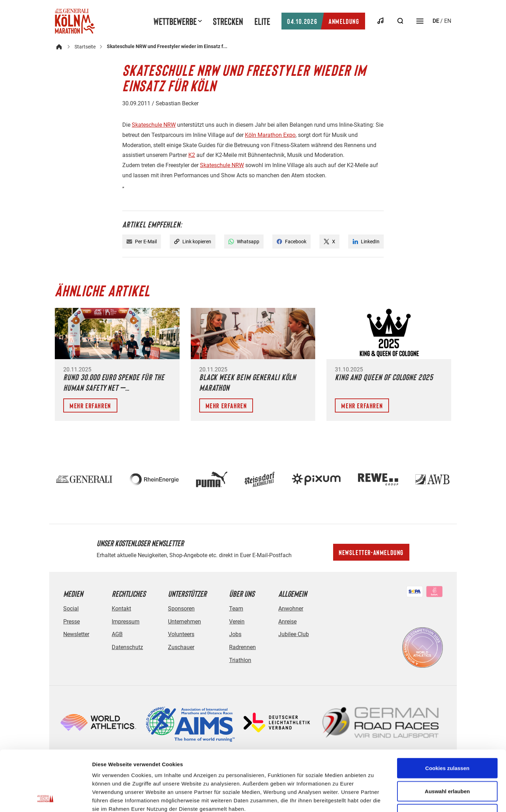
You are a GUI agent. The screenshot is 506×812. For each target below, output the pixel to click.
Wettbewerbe (175, 21)
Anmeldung (323, 21)
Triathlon (240, 660)
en (448, 21)
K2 (192, 155)
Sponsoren (181, 609)
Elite (262, 21)
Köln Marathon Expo (270, 135)
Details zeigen (374, 798)
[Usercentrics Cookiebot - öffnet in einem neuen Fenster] (46, 798)
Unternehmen (184, 622)
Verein (237, 622)
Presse (72, 622)
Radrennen (242, 647)
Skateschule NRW (154, 125)
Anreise (287, 622)
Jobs (235, 634)
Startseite (85, 47)
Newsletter (76, 634)
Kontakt (121, 609)
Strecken (228, 21)
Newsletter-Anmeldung (371, 552)
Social (71, 609)
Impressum (126, 622)
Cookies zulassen (447, 711)
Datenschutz (127, 647)
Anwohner (291, 609)
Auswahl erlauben (447, 735)
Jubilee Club (294, 634)
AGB (117, 634)
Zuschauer (181, 647)
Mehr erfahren (90, 405)
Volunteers (181, 634)
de (436, 21)
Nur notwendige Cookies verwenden (447, 762)
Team (236, 609)
